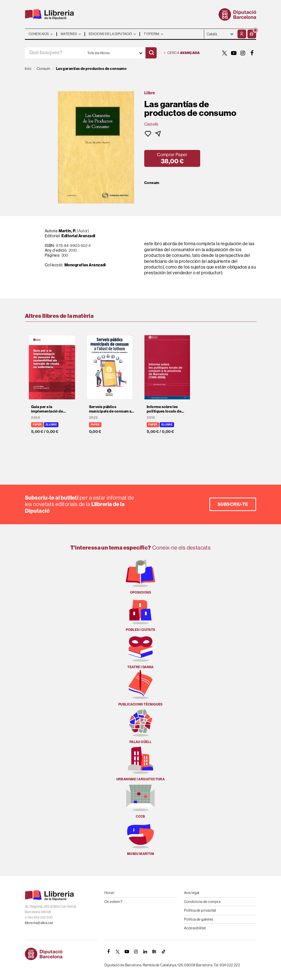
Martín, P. (68, 231)
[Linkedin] (145, 952)
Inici (28, 69)
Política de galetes (199, 919)
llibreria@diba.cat (39, 923)
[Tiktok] (164, 952)
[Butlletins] (154, 952)
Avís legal (192, 893)
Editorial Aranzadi (78, 236)
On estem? (113, 902)
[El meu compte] (242, 34)
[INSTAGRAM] (243, 53)
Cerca (182, 53)
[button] (252, 34)
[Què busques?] (54, 53)
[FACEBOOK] (252, 53)
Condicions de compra (202, 902)
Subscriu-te (233, 504)
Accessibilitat (195, 928)
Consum (152, 183)
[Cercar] (151, 53)
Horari (110, 893)
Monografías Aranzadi (85, 265)
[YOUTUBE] (234, 53)
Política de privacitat (200, 910)
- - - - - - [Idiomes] (220, 34)
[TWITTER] (225, 53)
